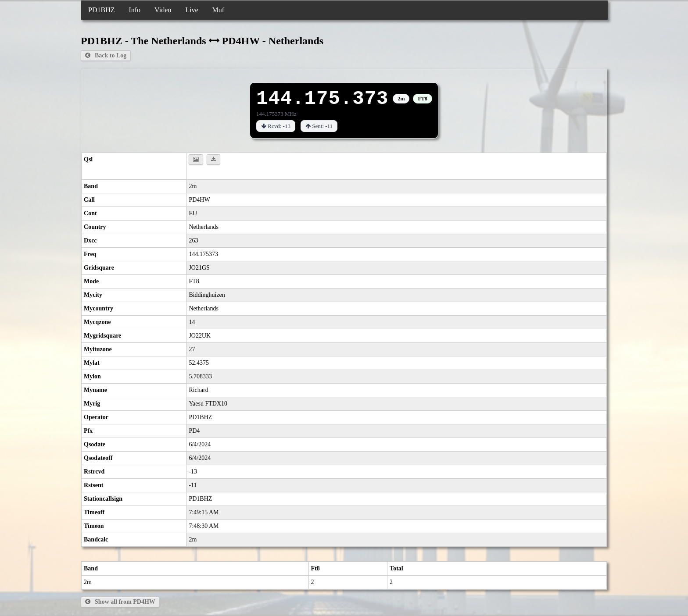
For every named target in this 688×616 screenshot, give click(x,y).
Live (192, 10)
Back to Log (106, 55)
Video (163, 10)
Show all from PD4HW (120, 602)
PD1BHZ (101, 10)
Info (134, 10)
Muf (219, 10)
